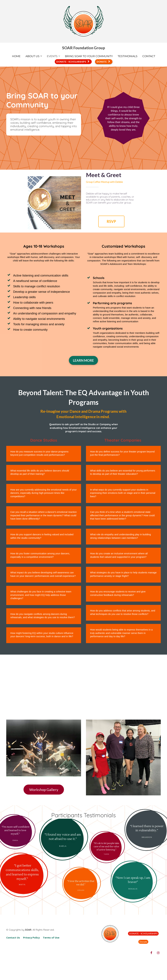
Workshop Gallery (44, 790)
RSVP (111, 221)
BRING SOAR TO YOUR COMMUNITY (89, 56)
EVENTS (52, 56)
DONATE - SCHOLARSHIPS (73, 62)
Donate (143, 942)
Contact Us (13, 938)
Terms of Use (51, 938)
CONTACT (149, 56)
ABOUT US (32, 56)
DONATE (103, 62)
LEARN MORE (83, 360)
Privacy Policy (31, 938)
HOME (16, 56)
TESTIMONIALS (128, 56)
